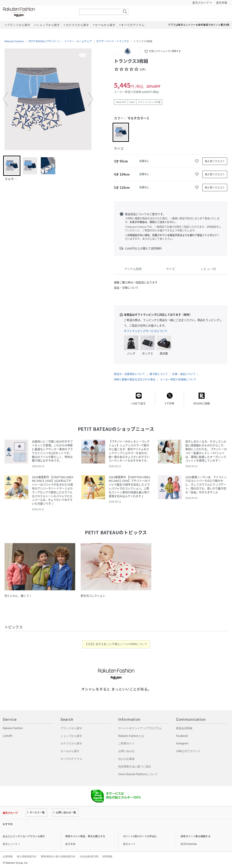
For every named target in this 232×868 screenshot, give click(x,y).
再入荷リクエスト (215, 161)
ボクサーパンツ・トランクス (113, 41)
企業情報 (8, 856)
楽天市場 (222, 3)
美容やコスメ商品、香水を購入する (85, 836)
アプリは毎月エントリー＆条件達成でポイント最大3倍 (199, 25)
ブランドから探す (71, 728)
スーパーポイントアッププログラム (140, 728)
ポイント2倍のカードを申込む (140, 836)
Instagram (182, 743)
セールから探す (70, 751)
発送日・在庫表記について (129, 374)
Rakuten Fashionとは (131, 736)
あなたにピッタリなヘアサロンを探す (24, 836)
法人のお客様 (126, 759)
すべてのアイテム (71, 759)
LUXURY (8, 736)
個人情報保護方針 (27, 856)
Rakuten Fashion (38, 12)
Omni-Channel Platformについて (138, 774)
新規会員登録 (184, 728)
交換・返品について (184, 374)
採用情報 (107, 856)
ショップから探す (71, 736)
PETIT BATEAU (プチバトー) (44, 41)
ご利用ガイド (126, 743)
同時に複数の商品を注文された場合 (135, 379)
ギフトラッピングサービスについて (146, 331)
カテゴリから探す (71, 743)
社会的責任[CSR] (89, 856)
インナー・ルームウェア (78, 41)
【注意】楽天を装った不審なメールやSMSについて (116, 644)
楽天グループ (201, 3)
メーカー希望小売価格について (178, 379)
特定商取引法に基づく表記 (135, 767)
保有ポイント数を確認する (196, 836)
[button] (5, 99)
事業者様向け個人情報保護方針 (58, 856)
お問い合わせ (126, 751)
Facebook (182, 736)
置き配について (159, 374)
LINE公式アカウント (188, 751)
